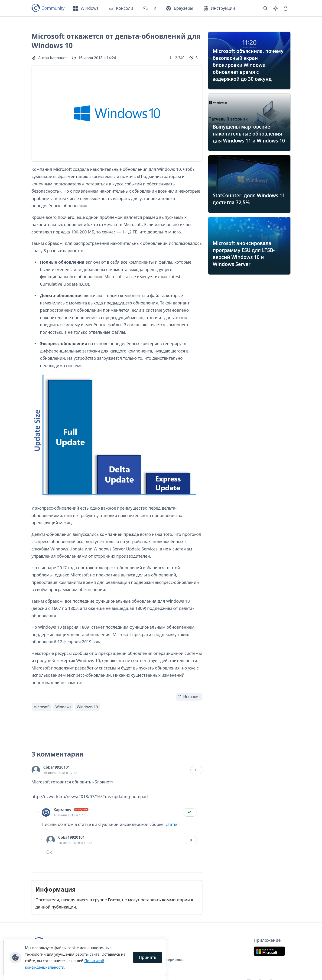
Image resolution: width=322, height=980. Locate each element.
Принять (148, 957)
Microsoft (42, 707)
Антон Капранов (53, 58)
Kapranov (63, 810)
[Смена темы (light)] (276, 8)
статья (172, 824)
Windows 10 (87, 707)
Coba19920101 (57, 767)
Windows (63, 707)
